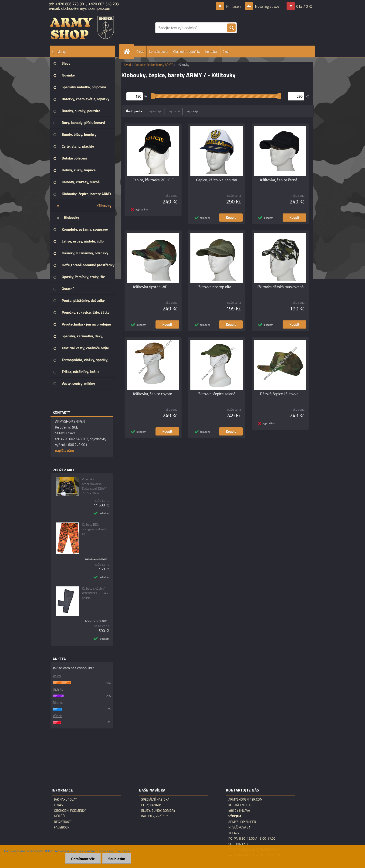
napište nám (64, 451)
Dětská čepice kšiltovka (279, 394)
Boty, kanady (151, 805)
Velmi (57, 676)
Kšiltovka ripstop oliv (214, 287)
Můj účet (61, 816)
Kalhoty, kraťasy (155, 816)
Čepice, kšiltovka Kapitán (217, 180)
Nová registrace (267, 6)
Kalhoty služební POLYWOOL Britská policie (95, 593)
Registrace (63, 822)
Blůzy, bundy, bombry (158, 811)
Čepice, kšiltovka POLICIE (153, 180)
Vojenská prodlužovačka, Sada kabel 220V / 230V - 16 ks (94, 486)
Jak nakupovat (159, 52)
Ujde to (58, 689)
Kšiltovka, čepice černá (279, 180)
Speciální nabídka (155, 799)
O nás (140, 52)
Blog (226, 52)
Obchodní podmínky (187, 52)
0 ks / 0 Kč (304, 6)
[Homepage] (128, 52)
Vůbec (57, 716)
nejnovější (192, 111)
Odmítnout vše (83, 859)
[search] (231, 28)
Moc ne (58, 703)
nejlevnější (155, 111)
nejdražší (174, 111)
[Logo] (82, 28)
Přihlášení (234, 6)
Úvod (128, 65)
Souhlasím (117, 859)
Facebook (62, 827)
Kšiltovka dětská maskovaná (280, 287)
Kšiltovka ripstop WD (150, 287)
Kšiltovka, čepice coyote (152, 394)
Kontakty (211, 52)
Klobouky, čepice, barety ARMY (153, 65)
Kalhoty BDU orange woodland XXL (94, 529)
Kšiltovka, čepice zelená (216, 394)
